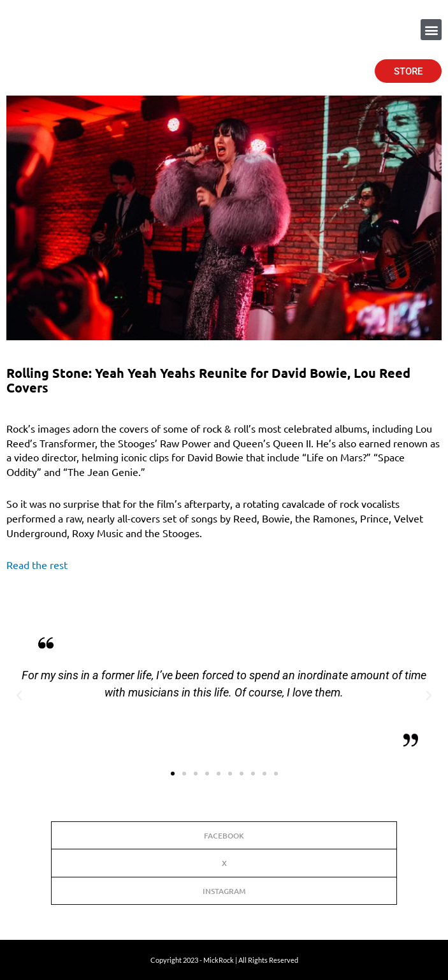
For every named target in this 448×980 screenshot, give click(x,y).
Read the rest (37, 565)
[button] (431, 30)
